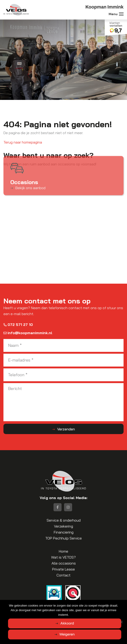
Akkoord (67, 623)
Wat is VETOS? (63, 557)
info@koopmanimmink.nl (28, 333)
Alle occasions (64, 563)
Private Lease (63, 569)
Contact (63, 575)
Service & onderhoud (64, 520)
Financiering (64, 532)
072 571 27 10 (18, 325)
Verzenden (66, 429)
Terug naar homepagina (23, 142)
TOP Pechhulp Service (63, 538)
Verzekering (63, 526)
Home (63, 551)
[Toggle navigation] (121, 14)
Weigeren (67, 634)
